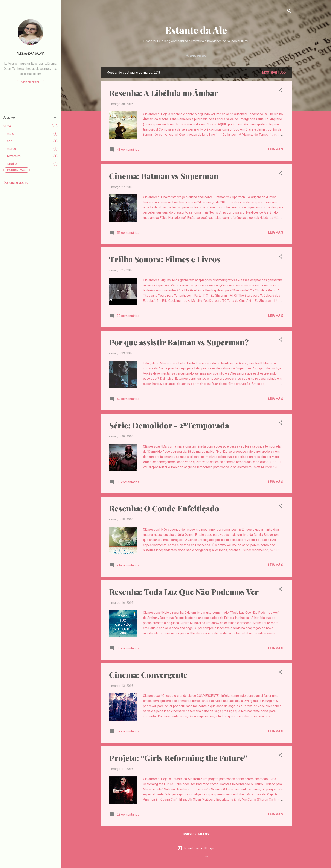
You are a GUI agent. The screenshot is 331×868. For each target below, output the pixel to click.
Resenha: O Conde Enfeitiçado (164, 508)
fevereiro (14, 156)
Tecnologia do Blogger (196, 848)
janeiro (12, 164)
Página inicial (196, 56)
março (11, 149)
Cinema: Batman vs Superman (164, 176)
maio (11, 134)
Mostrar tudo (274, 73)
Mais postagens (196, 834)
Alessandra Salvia (31, 53)
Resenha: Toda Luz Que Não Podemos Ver (184, 592)
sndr (207, 857)
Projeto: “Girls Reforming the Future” (178, 758)
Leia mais (276, 149)
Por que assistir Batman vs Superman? (179, 342)
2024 (7, 126)
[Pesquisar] (289, 12)
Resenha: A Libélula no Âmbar (164, 93)
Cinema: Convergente (148, 675)
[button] (281, 91)
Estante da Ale (196, 30)
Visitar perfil (31, 82)
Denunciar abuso (16, 183)
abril (10, 141)
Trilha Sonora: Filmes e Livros (165, 259)
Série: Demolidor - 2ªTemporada (169, 425)
